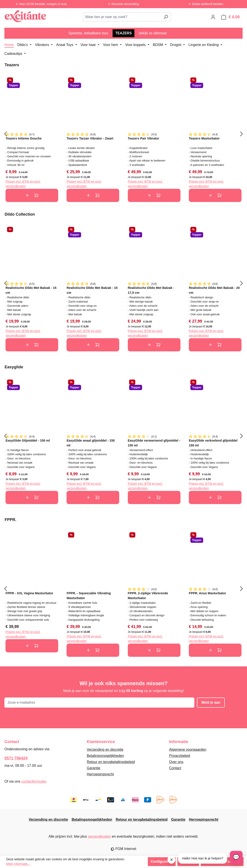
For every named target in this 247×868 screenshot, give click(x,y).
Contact (175, 768)
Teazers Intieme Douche (24, 138)
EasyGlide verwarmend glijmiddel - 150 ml (154, 443)
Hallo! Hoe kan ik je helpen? (203, 858)
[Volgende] (241, 134)
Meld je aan (211, 702)
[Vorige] (6, 134)
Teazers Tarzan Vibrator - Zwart (90, 138)
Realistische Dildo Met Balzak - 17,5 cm (151, 290)
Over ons (176, 762)
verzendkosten (99, 836)
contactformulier (34, 781)
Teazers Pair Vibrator (144, 138)
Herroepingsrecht (100, 774)
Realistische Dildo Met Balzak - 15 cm (31, 290)
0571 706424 (16, 758)
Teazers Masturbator (204, 138)
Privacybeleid (179, 756)
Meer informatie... (18, 864)
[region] (123, 134)
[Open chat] (236, 857)
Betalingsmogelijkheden (105, 756)
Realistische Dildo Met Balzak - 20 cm (214, 290)
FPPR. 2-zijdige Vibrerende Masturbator (148, 595)
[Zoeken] (166, 17)
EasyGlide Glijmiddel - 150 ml (28, 440)
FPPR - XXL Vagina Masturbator (29, 593)
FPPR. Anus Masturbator (207, 593)
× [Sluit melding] (171, 860)
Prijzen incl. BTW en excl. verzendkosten (23, 184)
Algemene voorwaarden (188, 750)
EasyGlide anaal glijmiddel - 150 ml (91, 443)
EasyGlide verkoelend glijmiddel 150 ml (213, 443)
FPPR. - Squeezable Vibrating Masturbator (89, 595)
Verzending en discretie (105, 750)
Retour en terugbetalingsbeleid (111, 762)
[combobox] (122, 17)
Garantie (94, 768)
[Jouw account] (213, 17)
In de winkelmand (32, 195)
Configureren (162, 862)
